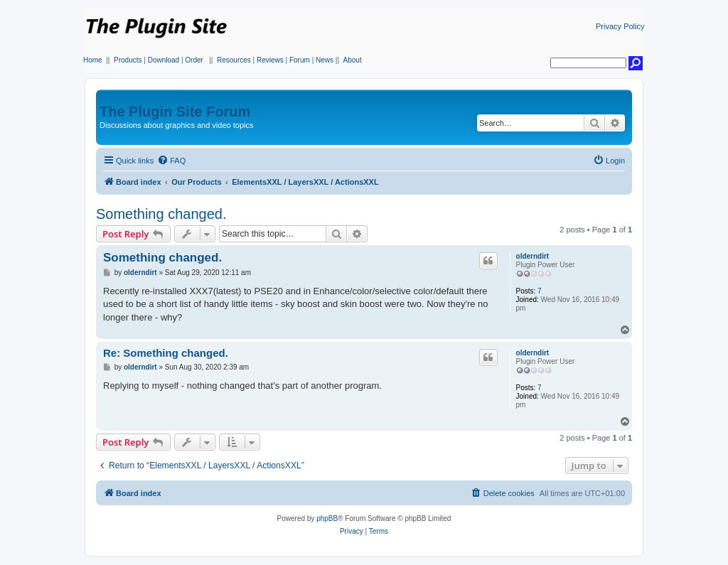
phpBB (327, 518)
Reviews (270, 60)
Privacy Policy (620, 26)
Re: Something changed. (166, 353)
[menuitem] (171, 161)
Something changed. (161, 214)
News (325, 60)
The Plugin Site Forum (175, 112)
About (353, 60)
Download (164, 60)
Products (128, 60)
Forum (300, 60)
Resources (234, 60)
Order (194, 60)
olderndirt (533, 256)
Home (93, 60)
